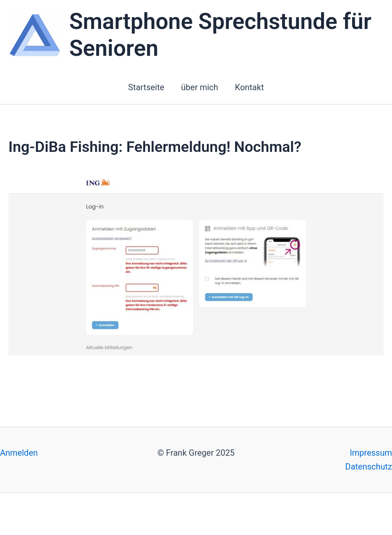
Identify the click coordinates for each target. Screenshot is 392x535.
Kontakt (250, 87)
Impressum (371, 453)
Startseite (146, 87)
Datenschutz (369, 467)
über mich (200, 87)
